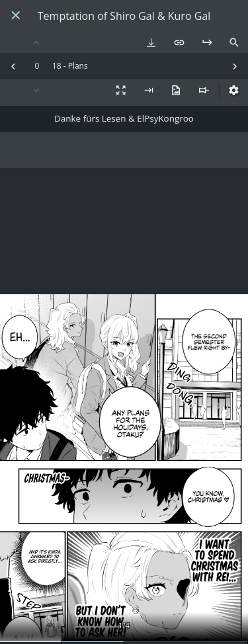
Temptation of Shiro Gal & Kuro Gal (124, 16)
